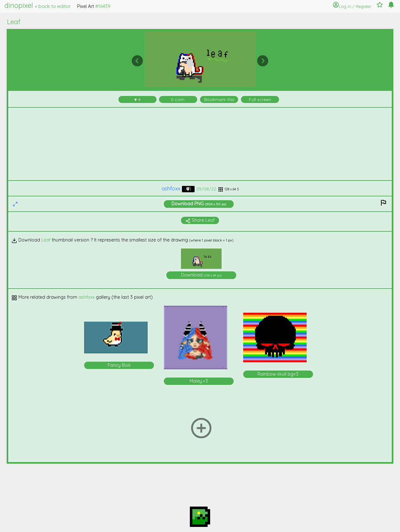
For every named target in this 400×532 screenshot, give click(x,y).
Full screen (260, 99)
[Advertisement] (200, 144)
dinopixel (38, 5)
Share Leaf (200, 220)
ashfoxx (178, 188)
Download (199, 204)
